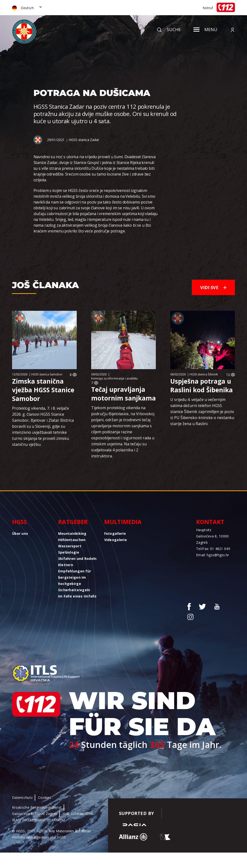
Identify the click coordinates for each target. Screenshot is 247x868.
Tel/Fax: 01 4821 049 (213, 549)
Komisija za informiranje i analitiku (114, 378)
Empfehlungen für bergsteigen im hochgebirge (75, 577)
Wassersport (70, 546)
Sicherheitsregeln (74, 590)
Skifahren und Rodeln (77, 559)
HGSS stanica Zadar (84, 140)
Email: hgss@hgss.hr (213, 555)
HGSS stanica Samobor (47, 374)
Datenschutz (22, 797)
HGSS (19, 522)
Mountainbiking (72, 533)
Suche (169, 29)
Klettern (66, 565)
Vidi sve (213, 287)
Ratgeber (73, 522)
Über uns (20, 533)
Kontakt (210, 522)
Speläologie (69, 552)
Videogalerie (116, 540)
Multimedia (123, 522)
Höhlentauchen (72, 540)
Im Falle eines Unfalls (77, 596)
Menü (205, 29)
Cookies (45, 797)
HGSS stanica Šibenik (204, 374)
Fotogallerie (115, 533)
